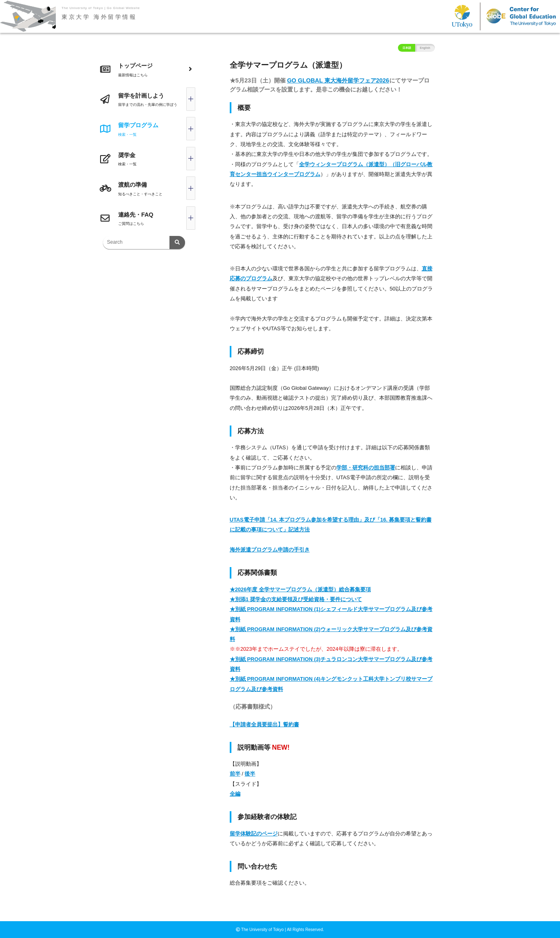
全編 (235, 794)
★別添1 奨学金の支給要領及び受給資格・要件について (296, 599)
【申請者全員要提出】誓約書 (264, 724)
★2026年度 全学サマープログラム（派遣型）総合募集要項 (300, 589)
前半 (235, 774)
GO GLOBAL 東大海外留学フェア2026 (338, 80)
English (425, 48)
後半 (250, 774)
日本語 (407, 48)
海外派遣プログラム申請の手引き (270, 550)
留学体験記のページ (254, 834)
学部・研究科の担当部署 (366, 468)
